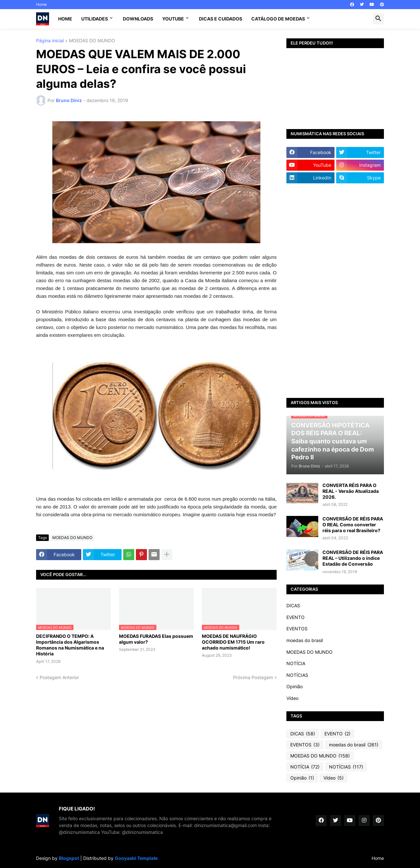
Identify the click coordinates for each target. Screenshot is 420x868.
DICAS (293, 605)
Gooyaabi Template (136, 858)
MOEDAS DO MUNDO (92, 41)
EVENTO (295, 617)
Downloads (138, 19)
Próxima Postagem (253, 677)
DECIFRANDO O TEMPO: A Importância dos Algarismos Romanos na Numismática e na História (70, 645)
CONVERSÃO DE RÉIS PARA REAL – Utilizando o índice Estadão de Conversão (353, 558)
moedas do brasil (305, 640)
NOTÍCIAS (297, 675)
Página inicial (50, 41)
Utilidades (95, 19)
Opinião (295, 686)
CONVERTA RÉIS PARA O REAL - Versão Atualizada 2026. (351, 491)
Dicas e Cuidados (221, 19)
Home (41, 4)
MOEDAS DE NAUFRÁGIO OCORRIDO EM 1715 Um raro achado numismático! (233, 642)
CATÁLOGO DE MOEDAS (278, 19)
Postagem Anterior (59, 677)
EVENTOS (297, 629)
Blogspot (69, 858)
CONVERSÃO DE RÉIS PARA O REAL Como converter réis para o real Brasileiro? (353, 525)
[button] (378, 19)
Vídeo (292, 698)
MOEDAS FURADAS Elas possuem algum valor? (156, 639)
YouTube (173, 19)
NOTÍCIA (296, 663)
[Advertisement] (335, 291)
